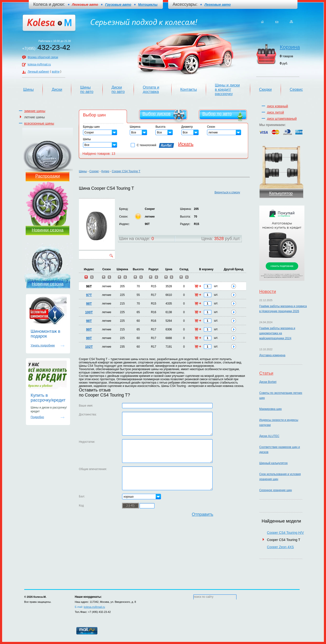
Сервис (296, 89)
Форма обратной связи (43, 57)
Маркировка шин (271, 409)
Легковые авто (217, 5)
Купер (105, 171)
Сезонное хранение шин (276, 490)
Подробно (37, 417)
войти (56, 72)
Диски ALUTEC (269, 436)
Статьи (266, 373)
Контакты (189, 89)
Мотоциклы (148, 5)
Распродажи (47, 176)
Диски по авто (118, 89)
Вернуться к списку (227, 192)
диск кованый (278, 106)
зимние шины (35, 111)
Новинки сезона (47, 230)
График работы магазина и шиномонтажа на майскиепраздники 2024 (277, 333)
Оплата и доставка (151, 89)
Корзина (290, 47)
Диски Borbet (268, 382)
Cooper (94, 171)
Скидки (265, 89)
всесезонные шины (39, 123)
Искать (186, 144)
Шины (29, 89)
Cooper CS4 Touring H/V (285, 533)
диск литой (276, 112)
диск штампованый (282, 119)
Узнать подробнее (43, 345)
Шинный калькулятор (273, 463)
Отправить (203, 514)
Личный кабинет (38, 72)
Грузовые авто (118, 5)
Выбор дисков (157, 114)
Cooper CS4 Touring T (126, 171)
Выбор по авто (217, 114)
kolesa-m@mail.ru (39, 64)
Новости (268, 292)
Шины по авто (87, 89)
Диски (57, 89)
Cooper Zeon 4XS (280, 547)
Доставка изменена (272, 355)
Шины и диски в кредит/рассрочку (227, 89)
